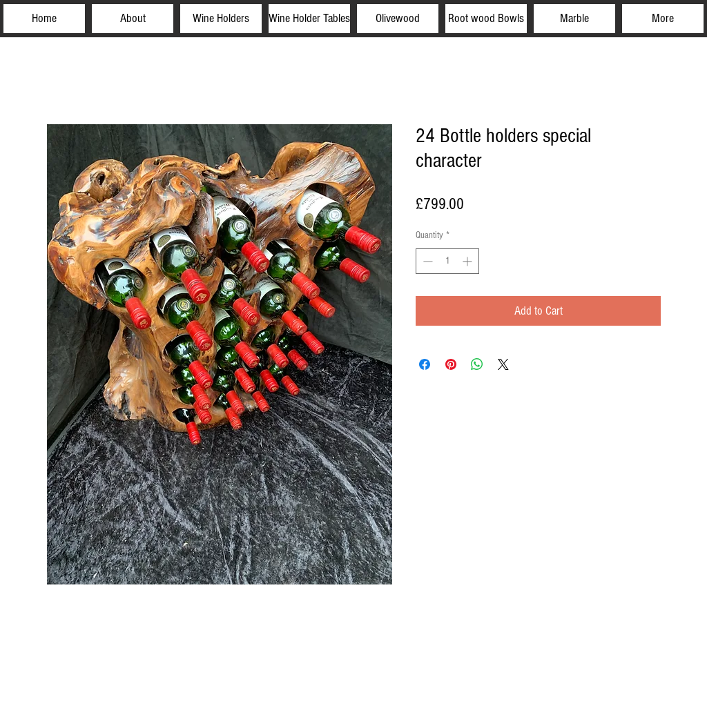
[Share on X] (503, 364)
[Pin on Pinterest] (451, 364)
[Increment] (468, 261)
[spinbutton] (447, 261)
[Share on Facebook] (425, 364)
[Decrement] (426, 261)
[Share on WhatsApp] (477, 364)
